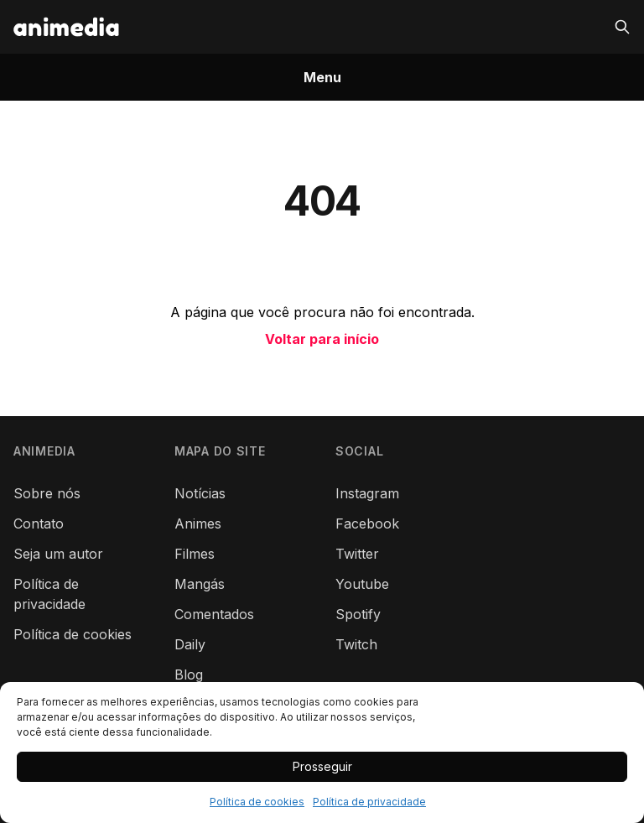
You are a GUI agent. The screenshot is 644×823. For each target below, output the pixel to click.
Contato (39, 523)
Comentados (214, 614)
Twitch (356, 644)
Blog (189, 675)
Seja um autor (58, 554)
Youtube (362, 584)
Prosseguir (322, 766)
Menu (322, 77)
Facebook (367, 523)
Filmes (195, 554)
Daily (190, 644)
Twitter (357, 554)
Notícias (200, 493)
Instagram (367, 493)
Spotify (358, 614)
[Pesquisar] (622, 27)
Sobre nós (47, 493)
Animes (198, 523)
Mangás (200, 584)
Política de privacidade (369, 802)
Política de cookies (257, 802)
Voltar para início (322, 339)
